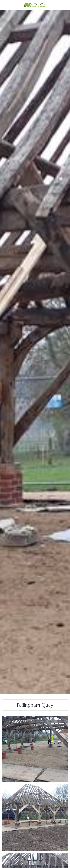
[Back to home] (35, 5)
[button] (3, 5)
